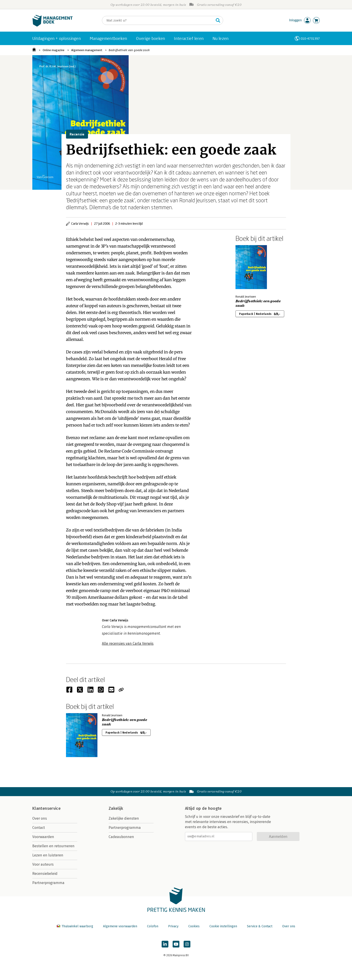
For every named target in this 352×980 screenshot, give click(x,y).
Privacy (173, 926)
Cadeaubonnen (121, 837)
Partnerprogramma (48, 883)
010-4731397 (310, 38)
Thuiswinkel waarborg (75, 926)
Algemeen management (87, 50)
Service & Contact (260, 926)
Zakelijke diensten (124, 818)
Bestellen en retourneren (53, 846)
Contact (39, 828)
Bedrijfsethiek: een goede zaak (129, 50)
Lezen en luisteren (48, 855)
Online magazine (54, 50)
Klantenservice (46, 808)
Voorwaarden (43, 837)
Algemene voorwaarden (120, 926)
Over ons (40, 818)
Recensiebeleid (45, 874)
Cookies (194, 926)
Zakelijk (116, 808)
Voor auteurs (43, 864)
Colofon (153, 926)
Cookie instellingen (223, 926)
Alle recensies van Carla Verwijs (128, 644)
